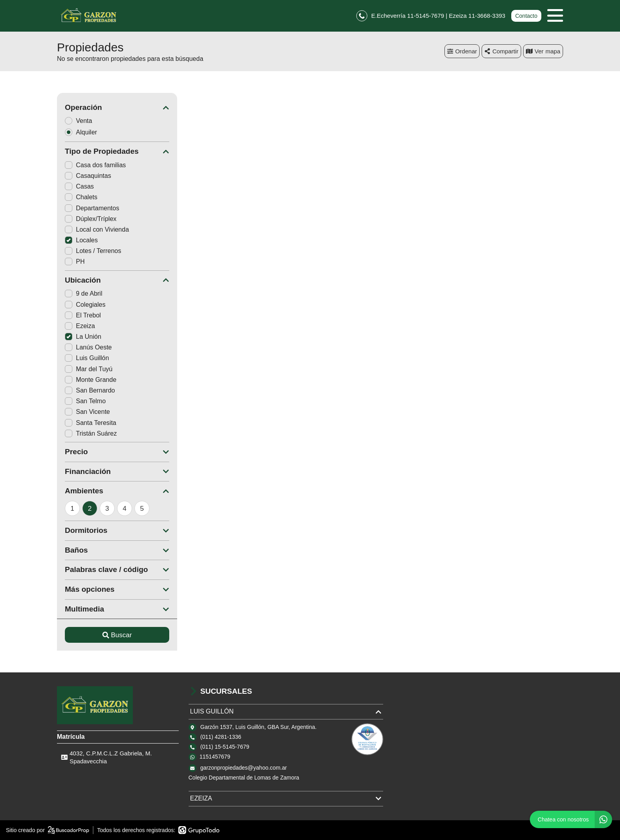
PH (75, 261)
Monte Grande (91, 380)
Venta (81, 121)
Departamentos (92, 208)
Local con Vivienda (97, 229)
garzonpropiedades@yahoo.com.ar (244, 768)
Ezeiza (80, 326)
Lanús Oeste (88, 347)
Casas (79, 186)
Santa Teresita (91, 423)
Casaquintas (88, 176)
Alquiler (83, 132)
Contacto (526, 16)
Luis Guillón (87, 358)
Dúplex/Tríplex (91, 219)
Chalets (81, 197)
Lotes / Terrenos (93, 251)
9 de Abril (84, 294)
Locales (81, 240)
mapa (543, 51)
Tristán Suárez (91, 433)
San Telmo (85, 401)
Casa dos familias (95, 165)
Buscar (117, 635)
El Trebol (83, 315)
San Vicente (87, 412)
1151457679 (215, 757)
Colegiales (85, 305)
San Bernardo (90, 390)
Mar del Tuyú (89, 369)
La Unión (83, 337)
